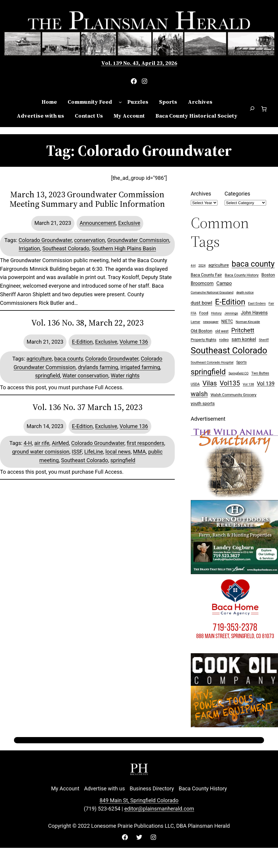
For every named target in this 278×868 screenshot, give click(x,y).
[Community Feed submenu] (120, 102)
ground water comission (41, 452)
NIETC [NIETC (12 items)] (227, 321)
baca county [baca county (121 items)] (253, 264)
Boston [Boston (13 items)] (268, 275)
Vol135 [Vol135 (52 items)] (230, 383)
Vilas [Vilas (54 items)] (210, 383)
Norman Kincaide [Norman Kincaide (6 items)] (248, 322)
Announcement (98, 223)
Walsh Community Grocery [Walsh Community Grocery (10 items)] (234, 395)
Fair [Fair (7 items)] (271, 304)
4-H (28, 443)
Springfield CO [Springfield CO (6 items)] (238, 373)
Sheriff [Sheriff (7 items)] (264, 340)
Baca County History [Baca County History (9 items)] (242, 275)
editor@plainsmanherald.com (159, 809)
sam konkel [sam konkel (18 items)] (244, 339)
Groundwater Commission (138, 240)
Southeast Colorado (66, 248)
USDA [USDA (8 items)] (195, 384)
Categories (238, 194)
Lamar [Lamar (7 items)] (196, 322)
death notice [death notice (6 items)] (245, 293)
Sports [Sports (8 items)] (241, 362)
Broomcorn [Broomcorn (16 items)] (202, 284)
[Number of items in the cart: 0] (264, 109)
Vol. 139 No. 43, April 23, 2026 (139, 63)
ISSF (77, 452)
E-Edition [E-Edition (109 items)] (230, 302)
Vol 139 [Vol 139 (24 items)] (266, 383)
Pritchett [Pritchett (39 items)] (243, 330)
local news (118, 452)
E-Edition (82, 342)
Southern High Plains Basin (124, 248)
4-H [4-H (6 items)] (193, 266)
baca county (69, 359)
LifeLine (94, 452)
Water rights (125, 375)
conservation (90, 240)
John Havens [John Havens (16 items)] (254, 313)
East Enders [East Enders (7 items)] (257, 304)
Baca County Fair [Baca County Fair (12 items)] (206, 275)
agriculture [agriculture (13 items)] (219, 265)
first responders (145, 443)
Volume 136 (134, 342)
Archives (201, 194)
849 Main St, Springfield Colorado (139, 800)
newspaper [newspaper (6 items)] (211, 322)
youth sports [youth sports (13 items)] (203, 404)
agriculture (39, 359)
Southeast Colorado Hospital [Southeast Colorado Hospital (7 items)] (212, 362)
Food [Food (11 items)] (204, 313)
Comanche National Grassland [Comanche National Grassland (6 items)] (212, 293)
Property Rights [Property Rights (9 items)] (204, 340)
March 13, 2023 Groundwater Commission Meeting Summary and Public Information (87, 199)
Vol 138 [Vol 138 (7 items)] (248, 384)
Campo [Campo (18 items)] (224, 283)
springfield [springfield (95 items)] (208, 372)
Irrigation (29, 248)
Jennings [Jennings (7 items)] (231, 313)
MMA (139, 452)
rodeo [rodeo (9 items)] (224, 340)
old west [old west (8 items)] (222, 331)
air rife (42, 443)
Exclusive (129, 223)
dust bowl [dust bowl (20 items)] (202, 303)
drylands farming (98, 367)
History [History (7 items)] (216, 313)
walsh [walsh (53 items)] (199, 394)
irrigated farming (140, 367)
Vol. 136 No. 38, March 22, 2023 (87, 323)
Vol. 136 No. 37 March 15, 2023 (87, 407)
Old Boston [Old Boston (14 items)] (202, 331)
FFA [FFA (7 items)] (194, 313)
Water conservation (85, 375)
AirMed (60, 443)
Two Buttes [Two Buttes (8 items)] (260, 373)
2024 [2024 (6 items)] (202, 266)
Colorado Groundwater (45, 240)
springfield (47, 375)
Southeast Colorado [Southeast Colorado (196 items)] (229, 350)
